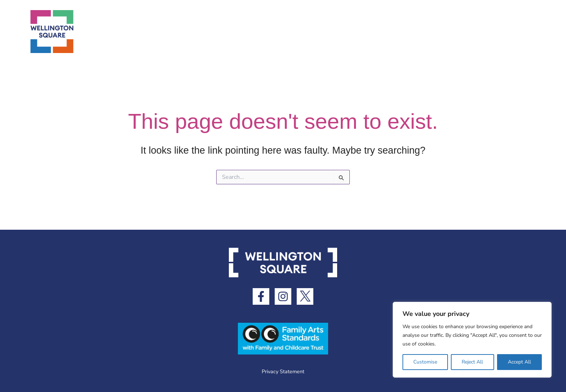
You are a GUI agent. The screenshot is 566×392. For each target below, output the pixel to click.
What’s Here (322, 32)
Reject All (472, 362)
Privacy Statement (283, 371)
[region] (472, 340)
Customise (425, 362)
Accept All (519, 362)
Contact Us (517, 32)
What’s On (379, 32)
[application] (343, 32)
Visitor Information (448, 32)
